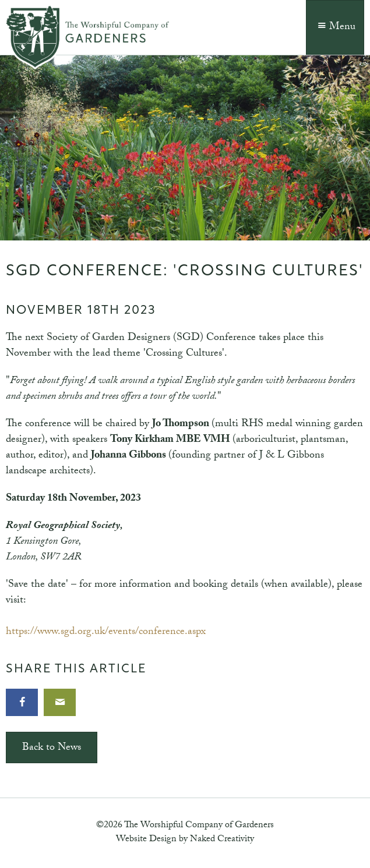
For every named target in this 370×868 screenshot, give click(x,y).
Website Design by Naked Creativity (185, 840)
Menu (335, 28)
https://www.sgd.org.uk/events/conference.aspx (106, 633)
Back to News (52, 748)
